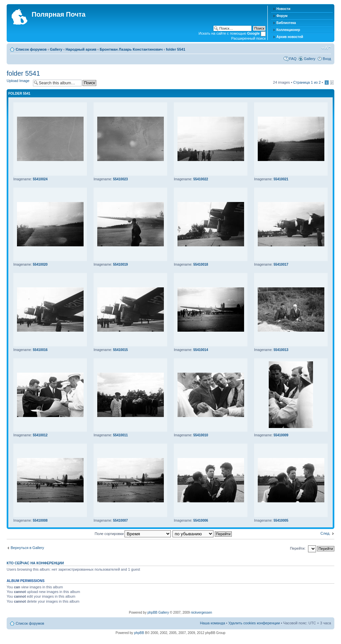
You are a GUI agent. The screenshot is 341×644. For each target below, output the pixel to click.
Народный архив (81, 49)
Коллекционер (288, 30)
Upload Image (18, 81)
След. (325, 533)
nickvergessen (201, 612)
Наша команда (212, 623)
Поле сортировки (133, 534)
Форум (282, 16)
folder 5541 (175, 49)
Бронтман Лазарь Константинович (131, 49)
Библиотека (286, 23)
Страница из (307, 82)
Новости (283, 9)
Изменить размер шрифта (326, 48)
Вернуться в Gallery (27, 548)
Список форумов (31, 49)
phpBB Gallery (158, 612)
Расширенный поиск (248, 38)
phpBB (139, 633)
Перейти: (298, 548)
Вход (327, 59)
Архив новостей (290, 37)
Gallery (56, 49)
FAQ (293, 59)
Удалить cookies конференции (254, 623)
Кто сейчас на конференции (35, 563)
